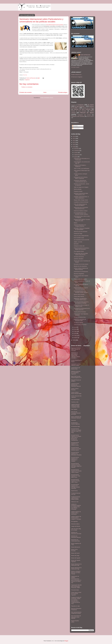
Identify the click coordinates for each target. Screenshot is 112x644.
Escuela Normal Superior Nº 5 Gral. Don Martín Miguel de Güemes (76, 465)
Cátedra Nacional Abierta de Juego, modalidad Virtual (75, 406)
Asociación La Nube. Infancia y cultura (76, 365)
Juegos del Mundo (76, 526)
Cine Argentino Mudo (79, 251)
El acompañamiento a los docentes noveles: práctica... (81, 213)
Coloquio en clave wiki (79, 246)
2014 (74, 136)
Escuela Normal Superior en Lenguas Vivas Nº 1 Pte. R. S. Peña (76, 431)
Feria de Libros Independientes (81, 236)
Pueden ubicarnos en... (77, 75)
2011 (74, 143)
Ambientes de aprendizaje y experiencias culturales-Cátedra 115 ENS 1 (76, 355)
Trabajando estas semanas (78, 116)
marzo (76, 335)
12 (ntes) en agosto (78, 323)
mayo (76, 331)
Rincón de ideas (87, 113)
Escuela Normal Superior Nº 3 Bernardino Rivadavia (76, 454)
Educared (74, 420)
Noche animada (78, 189)
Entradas (75, 126)
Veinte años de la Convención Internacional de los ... (81, 208)
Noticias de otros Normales (79, 111)
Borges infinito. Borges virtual (81, 200)
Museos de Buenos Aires (80, 317)
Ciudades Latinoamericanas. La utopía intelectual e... (81, 197)
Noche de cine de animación (81, 232)
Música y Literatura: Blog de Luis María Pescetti (76, 573)
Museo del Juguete (76, 558)
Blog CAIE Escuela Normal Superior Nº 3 (76, 377)
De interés (91, 105)
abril (75, 333)
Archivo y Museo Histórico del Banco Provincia (81, 269)
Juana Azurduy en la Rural (80, 325)
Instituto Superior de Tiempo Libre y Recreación (76, 513)
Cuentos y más (75, 402)
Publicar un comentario (27, 87)
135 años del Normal (79, 257)
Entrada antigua (63, 92)
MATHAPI (76, 244)
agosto (76, 157)
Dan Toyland (74, 409)
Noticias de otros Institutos (82, 109)
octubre (76, 153)
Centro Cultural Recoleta (75, 389)
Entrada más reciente (26, 92)
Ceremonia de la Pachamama (81, 272)
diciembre (77, 149)
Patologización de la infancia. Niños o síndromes (81, 178)
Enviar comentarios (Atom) (47, 98)
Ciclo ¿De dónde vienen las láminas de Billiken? (80, 205)
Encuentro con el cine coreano (81, 264)
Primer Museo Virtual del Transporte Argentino (76, 594)
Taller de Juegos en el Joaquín (81, 187)
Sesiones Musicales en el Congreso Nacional (80, 226)
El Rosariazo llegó (76, 426)
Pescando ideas (75, 590)
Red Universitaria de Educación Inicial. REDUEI (76, 617)
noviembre (77, 151)
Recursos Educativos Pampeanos (76, 609)
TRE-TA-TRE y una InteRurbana (82, 168)
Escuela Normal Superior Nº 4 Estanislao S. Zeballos (75, 459)
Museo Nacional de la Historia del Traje (76, 565)
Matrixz (76, 223)
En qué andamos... (80, 106)
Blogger (66, 641)
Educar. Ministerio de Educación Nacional (76, 417)
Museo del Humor (75, 553)
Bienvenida (73, 105)
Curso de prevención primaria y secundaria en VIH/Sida (81, 303)
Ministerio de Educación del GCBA (76, 533)
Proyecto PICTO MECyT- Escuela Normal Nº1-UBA (82, 220)
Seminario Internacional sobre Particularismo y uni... (81, 194)
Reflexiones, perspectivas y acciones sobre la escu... (80, 299)
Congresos (27, 80)
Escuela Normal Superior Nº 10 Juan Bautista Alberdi (76, 449)
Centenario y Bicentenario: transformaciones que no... (81, 181)
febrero (76, 338)
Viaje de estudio (90, 116)
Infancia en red (75, 502)
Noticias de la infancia (88, 108)
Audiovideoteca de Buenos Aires (76, 368)
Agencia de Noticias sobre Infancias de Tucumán (76, 349)
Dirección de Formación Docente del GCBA (76, 413)
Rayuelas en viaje (75, 606)
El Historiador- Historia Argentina (75, 423)
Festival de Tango (78, 234)
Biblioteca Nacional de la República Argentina (76, 373)
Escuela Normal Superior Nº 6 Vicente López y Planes (76, 471)
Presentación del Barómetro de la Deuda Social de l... (82, 309)
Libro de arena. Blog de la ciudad (76, 529)
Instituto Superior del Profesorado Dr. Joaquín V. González (76, 518)
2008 (74, 340)
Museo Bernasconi (76, 547)
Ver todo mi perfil (75, 67)
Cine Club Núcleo (75, 400)
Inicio (45, 92)
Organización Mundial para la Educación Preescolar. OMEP (76, 586)
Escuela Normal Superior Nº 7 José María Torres (76, 476)
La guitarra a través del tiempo (81, 202)
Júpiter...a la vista (78, 242)
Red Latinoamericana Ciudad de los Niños (76, 613)
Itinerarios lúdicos (75, 524)
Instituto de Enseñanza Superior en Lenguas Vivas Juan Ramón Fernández (76, 507)
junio (75, 329)
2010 (74, 145)
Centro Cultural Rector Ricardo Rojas (76, 393)
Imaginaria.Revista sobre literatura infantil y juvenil (76, 498)
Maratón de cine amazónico (80, 266)
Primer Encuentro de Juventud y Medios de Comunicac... (81, 249)
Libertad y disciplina (79, 259)
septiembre (77, 155)
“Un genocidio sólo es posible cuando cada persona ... (81, 254)
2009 (74, 147)
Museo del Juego (75, 556)
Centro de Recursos (85, 55)
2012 (74, 141)
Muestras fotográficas (79, 274)
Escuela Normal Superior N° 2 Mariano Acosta (75, 444)
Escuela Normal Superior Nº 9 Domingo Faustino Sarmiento (76, 486)
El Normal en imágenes (77, 77)
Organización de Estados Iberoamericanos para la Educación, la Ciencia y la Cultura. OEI (76, 579)
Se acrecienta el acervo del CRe (81, 240)
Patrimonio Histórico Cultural (81, 211)
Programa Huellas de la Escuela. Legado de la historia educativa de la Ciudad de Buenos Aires (76, 601)
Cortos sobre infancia (79, 296)
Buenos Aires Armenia (79, 294)
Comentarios (76, 128)
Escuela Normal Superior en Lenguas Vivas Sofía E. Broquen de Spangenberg (76, 438)
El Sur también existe (79, 238)
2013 (74, 138)
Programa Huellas (78, 191)
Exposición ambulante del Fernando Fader (80, 320)
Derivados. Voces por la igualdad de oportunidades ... (82, 229)
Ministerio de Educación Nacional (76, 537)
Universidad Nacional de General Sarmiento (55, 25)
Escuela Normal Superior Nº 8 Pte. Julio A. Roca (76, 481)
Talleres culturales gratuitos (80, 279)
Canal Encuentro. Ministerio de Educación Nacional (76, 385)
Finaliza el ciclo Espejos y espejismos (80, 166)
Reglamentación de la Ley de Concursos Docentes (81, 288)
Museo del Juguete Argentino (76, 561)
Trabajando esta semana (84, 115)
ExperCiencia (74, 491)
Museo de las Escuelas (74, 550)
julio (75, 327)
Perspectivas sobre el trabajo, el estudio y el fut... (81, 306)
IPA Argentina (74, 521)
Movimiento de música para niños (76, 540)
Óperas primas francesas (80, 312)
